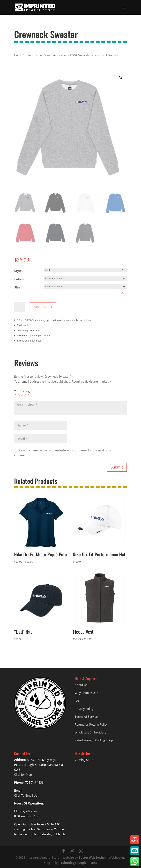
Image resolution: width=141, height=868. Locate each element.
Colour (19, 279)
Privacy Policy (84, 709)
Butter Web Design (92, 858)
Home (18, 55)
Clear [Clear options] (124, 293)
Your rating (22, 391)
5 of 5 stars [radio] (29, 395)
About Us (81, 685)
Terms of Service (86, 717)
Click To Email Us (26, 796)
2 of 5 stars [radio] (19, 395)
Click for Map (23, 775)
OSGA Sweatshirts (81, 55)
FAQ (77, 701)
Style (18, 271)
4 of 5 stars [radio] (25, 395)
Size (17, 287)
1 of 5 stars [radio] (15, 395)
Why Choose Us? (86, 693)
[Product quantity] (20, 307)
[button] (121, 78)
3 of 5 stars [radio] (22, 395)
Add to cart (43, 307)
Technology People (73, 863)
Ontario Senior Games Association (46, 55)
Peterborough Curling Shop (94, 740)
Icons (93, 863)
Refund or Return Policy (91, 724)
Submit (117, 467)
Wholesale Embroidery (90, 732)
